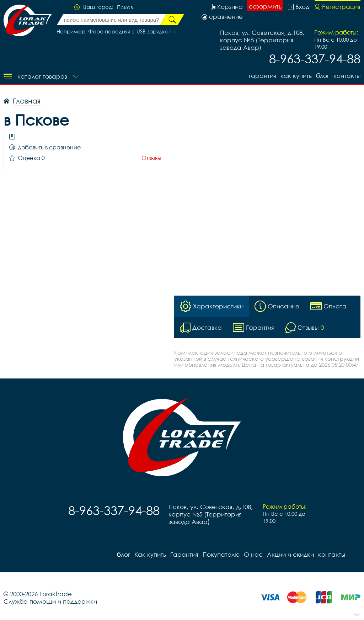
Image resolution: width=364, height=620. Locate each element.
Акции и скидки (290, 554)
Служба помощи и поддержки (50, 601)
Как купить (296, 76)
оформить (265, 6)
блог (323, 76)
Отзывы (151, 158)
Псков (125, 7)
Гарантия (263, 76)
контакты (347, 76)
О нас (253, 554)
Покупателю (221, 554)
